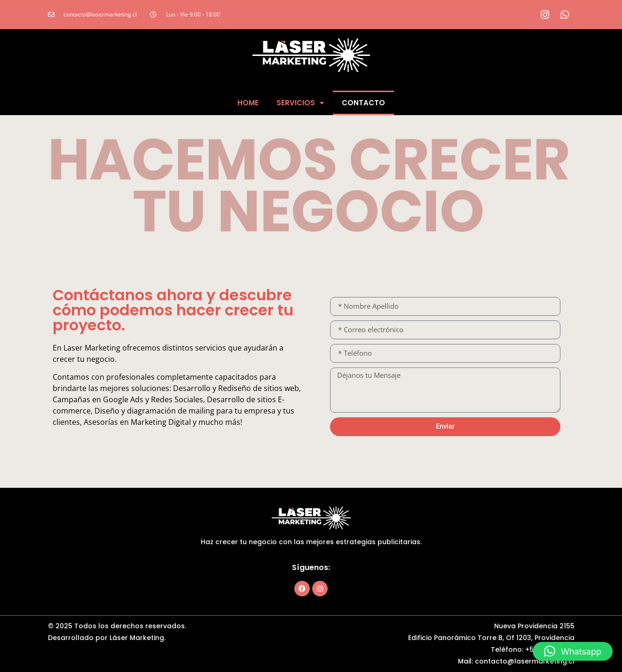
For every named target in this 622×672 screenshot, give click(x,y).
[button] (573, 651)
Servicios (300, 103)
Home (248, 103)
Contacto (363, 103)
